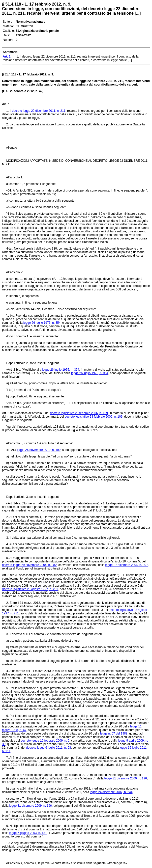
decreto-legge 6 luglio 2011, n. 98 (48, 748)
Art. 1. (6, 104)
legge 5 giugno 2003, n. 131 (28, 833)
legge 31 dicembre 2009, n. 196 (126, 778)
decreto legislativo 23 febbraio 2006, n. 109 (79, 413)
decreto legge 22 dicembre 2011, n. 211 (39, 111)
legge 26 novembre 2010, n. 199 (39, 450)
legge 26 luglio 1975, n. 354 (42, 323)
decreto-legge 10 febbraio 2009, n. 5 (45, 741)
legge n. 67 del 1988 (114, 734)
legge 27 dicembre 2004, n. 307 (127, 565)
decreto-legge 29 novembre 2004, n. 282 (29, 565)
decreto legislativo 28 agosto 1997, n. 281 (30, 589)
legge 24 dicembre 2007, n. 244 (111, 792)
